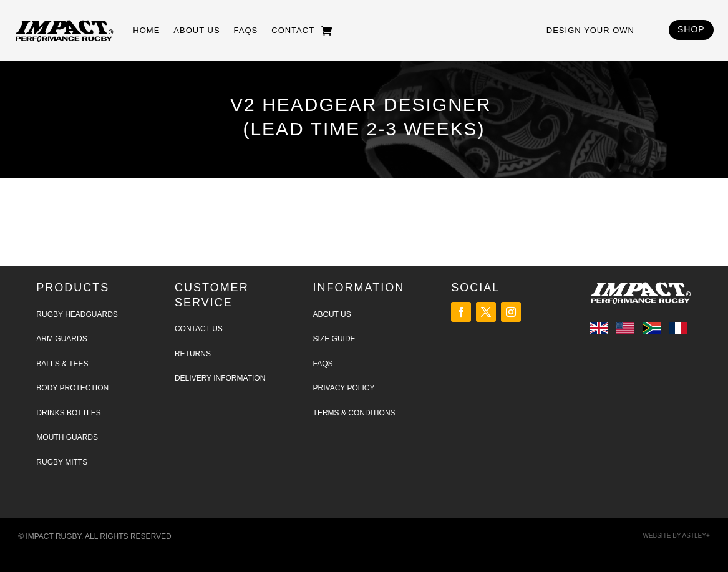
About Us (197, 30)
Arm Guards (61, 339)
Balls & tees (62, 364)
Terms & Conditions (354, 413)
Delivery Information (220, 378)
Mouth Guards (67, 437)
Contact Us (199, 329)
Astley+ (696, 536)
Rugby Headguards (77, 314)
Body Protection (72, 388)
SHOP (691, 29)
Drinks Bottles (68, 413)
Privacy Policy (344, 388)
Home (146, 30)
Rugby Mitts (62, 462)
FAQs (246, 30)
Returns (193, 354)
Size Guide (334, 339)
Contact (293, 30)
